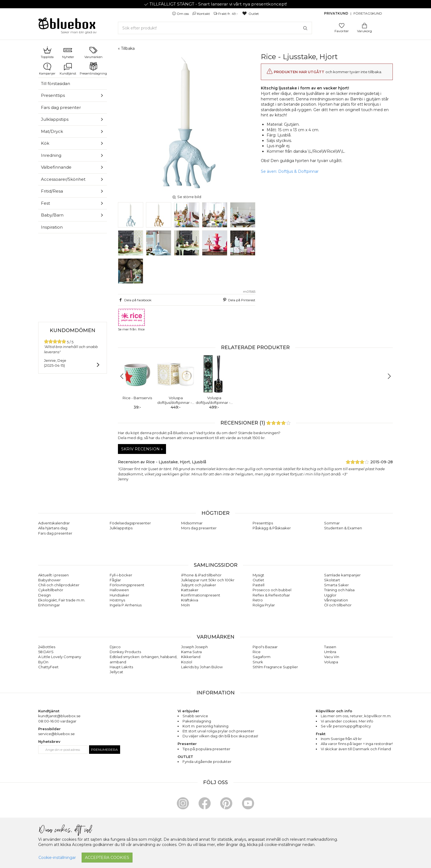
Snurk (258, 662)
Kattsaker (190, 590)
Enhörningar (49, 605)
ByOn (43, 662)
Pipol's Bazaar (265, 647)
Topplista (47, 52)
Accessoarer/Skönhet (63, 179)
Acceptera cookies (107, 858)
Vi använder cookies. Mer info (347, 721)
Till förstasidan (56, 83)
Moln (186, 605)
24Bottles (47, 647)
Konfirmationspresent (201, 595)
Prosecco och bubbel (272, 590)
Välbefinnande (56, 167)
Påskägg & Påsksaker (272, 528)
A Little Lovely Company (60, 657)
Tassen (330, 647)
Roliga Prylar (264, 605)
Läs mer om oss (335, 716)
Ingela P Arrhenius (126, 605)
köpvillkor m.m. (378, 716)
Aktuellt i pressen (53, 575)
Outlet (250, 14)
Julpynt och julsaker (199, 585)
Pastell (259, 585)
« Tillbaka (126, 48)
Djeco (115, 647)
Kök (45, 143)
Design (45, 595)
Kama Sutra (191, 652)
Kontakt (202, 14)
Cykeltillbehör (51, 590)
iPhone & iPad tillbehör (201, 575)
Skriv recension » (142, 449)
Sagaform (262, 657)
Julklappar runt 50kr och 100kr (208, 580)
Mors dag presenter (199, 528)
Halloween (119, 590)
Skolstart (332, 580)
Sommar (332, 523)
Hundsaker (119, 595)
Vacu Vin (332, 657)
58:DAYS (46, 652)
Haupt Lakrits (121, 667)
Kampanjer (47, 69)
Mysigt (258, 575)
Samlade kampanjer (342, 575)
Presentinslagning (93, 69)
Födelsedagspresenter (130, 523)
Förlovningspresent (127, 585)
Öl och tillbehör (338, 605)
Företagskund (368, 13)
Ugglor (330, 595)
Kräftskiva (190, 600)
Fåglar (115, 580)
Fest (45, 203)
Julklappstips (55, 119)
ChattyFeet (48, 667)
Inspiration (52, 227)
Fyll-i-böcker (121, 575)
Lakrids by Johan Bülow (202, 667)
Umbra (330, 652)
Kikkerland (191, 657)
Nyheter (68, 52)
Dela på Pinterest (239, 300)
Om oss (181, 14)
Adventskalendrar (54, 523)
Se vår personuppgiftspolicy (346, 726)
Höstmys (117, 600)
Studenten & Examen (343, 528)
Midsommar (192, 523)
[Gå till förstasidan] (67, 25)
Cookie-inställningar (57, 858)
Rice (257, 652)
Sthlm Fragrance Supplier (275, 667)
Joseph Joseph (194, 647)
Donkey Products (125, 652)
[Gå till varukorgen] (364, 25)
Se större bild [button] (187, 197)
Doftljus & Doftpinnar (298, 171)
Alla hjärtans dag (53, 528)
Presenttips (53, 95)
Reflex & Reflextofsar (271, 595)
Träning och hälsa (339, 590)
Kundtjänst (68, 69)
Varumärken (93, 52)
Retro (258, 600)
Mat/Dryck (52, 131)
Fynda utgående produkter (207, 762)
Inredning (51, 155)
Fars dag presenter (61, 107)
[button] (124, 376)
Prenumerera (104, 750)
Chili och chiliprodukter (59, 585)
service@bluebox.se (56, 734)
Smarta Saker (336, 585)
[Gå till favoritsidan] (342, 25)
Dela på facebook (135, 300)
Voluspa (331, 662)
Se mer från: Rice (132, 320)
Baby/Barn (52, 215)
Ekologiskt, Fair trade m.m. (62, 600)
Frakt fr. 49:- (226, 14)
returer (356, 716)
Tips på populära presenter (206, 749)
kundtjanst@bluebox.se (59, 716)
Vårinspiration (336, 600)
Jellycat (116, 672)
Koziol (187, 662)
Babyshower (49, 580)
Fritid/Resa (52, 191)
